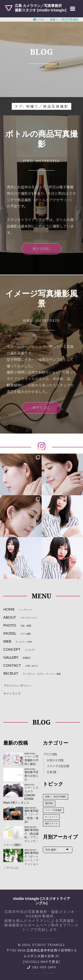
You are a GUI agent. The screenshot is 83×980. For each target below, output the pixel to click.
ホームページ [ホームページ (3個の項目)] (51, 817)
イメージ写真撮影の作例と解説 (31, 760)
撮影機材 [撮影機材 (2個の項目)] (49, 803)
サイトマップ (12, 694)
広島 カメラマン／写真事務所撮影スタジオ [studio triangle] (41, 8)
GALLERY (17, 657)
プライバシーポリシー (17, 686)
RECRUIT (32, 673)
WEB (18, 641)
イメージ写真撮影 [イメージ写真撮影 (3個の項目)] (53, 810)
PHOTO (17, 625)
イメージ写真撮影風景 (41, 298)
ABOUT (20, 617)
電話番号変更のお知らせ (31, 776)
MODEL (17, 633)
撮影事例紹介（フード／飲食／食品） (31, 816)
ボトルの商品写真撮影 (42, 139)
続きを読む (41, 249)
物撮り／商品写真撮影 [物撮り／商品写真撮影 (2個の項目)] (56, 797)
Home (39, 19)
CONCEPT (19, 649)
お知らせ (52, 760)
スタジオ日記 (55, 766)
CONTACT (21, 665)
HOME (17, 609)
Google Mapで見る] (42, 962)
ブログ (47, 754)
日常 (50, 772)
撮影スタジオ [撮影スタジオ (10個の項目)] (51, 824)
